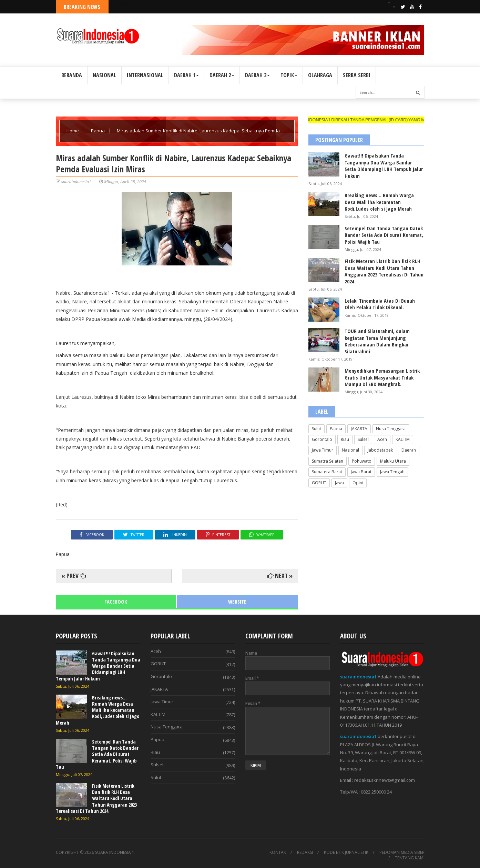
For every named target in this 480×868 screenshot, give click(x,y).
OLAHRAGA (320, 75)
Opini (358, 483)
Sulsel (363, 439)
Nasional (350, 450)
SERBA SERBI (357, 75)
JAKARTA (359, 429)
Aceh (382, 439)
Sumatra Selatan (328, 461)
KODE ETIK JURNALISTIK (346, 852)
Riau (345, 439)
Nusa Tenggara (391, 429)
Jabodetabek (380, 450)
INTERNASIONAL (145, 75)
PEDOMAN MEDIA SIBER (402, 852)
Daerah (409, 450)
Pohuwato (362, 461)
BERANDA (72, 75)
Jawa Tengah (392, 472)
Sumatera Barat (327, 472)
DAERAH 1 (186, 75)
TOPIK (289, 75)
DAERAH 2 (222, 75)
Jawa (339, 483)
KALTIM (403, 439)
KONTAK (278, 852)
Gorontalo (322, 439)
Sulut (316, 429)
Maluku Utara (393, 461)
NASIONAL (104, 75)
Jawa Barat (361, 472)
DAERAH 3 (257, 75)
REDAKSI (305, 852)
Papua (98, 131)
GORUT (319, 483)
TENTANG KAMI (410, 858)
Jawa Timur (323, 450)
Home (73, 131)
